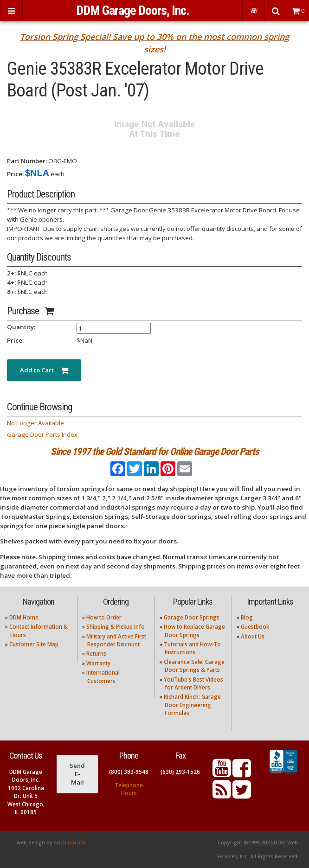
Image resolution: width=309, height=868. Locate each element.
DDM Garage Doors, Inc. (133, 10)
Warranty (98, 663)
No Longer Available (35, 423)
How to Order (104, 617)
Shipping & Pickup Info (116, 627)
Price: (15, 174)
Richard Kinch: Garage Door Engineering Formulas (192, 705)
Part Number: (27, 161)
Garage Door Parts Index (42, 434)
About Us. (253, 636)
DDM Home (24, 617)
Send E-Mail (77, 774)
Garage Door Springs (192, 617)
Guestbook (255, 627)
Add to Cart (44, 370)
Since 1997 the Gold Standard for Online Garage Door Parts (155, 451)
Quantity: (21, 327)
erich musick (70, 842)
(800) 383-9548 (129, 772)
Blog (247, 617)
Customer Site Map (34, 644)
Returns (96, 654)
